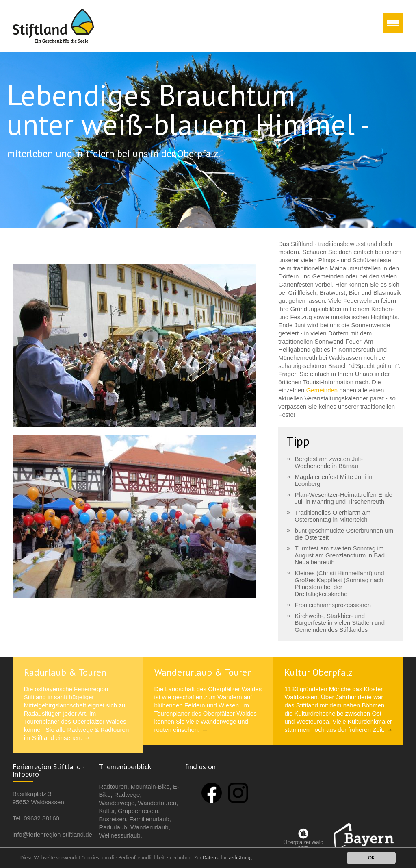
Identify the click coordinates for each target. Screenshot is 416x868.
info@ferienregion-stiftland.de (52, 834)
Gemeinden (323, 390)
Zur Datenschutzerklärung (223, 858)
